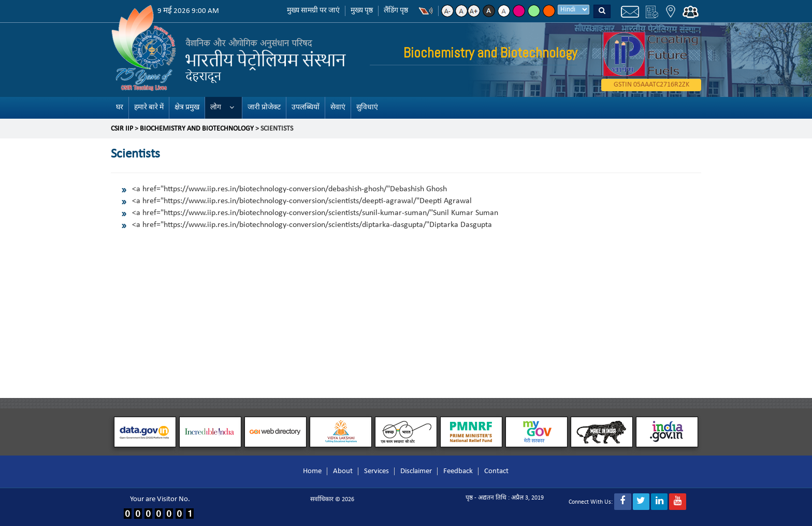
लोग (216, 108)
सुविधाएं (367, 108)
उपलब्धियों (306, 108)
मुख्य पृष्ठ (362, 11)
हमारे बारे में (149, 108)
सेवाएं (338, 108)
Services (376, 471)
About (343, 471)
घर (120, 108)
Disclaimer (416, 471)
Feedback (458, 471)
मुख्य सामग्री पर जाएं (313, 11)
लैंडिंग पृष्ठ (396, 11)
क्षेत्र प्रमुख (187, 108)
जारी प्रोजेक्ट (264, 108)
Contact (496, 471)
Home (312, 471)
